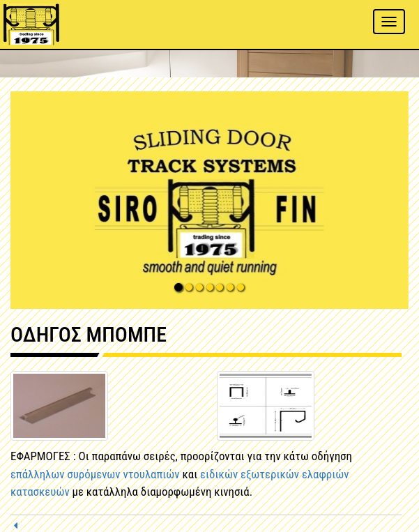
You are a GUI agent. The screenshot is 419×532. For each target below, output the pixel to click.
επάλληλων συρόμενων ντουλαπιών (95, 474)
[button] (209, 200)
